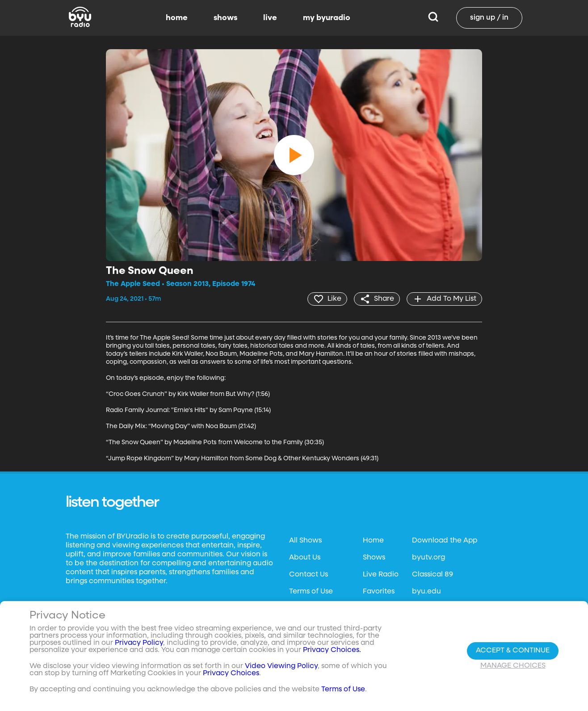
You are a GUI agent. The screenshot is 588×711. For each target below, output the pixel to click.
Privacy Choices (231, 673)
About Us (305, 558)
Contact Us (309, 575)
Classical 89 (433, 575)
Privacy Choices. (332, 650)
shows (225, 18)
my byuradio (327, 18)
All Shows (305, 541)
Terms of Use (311, 592)
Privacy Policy (139, 643)
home (177, 18)
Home (373, 541)
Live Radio (381, 575)
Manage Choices (513, 666)
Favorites (379, 592)
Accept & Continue (513, 651)
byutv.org (428, 558)
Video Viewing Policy (281, 666)
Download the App (445, 541)
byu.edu (426, 592)
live (270, 18)
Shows (374, 558)
